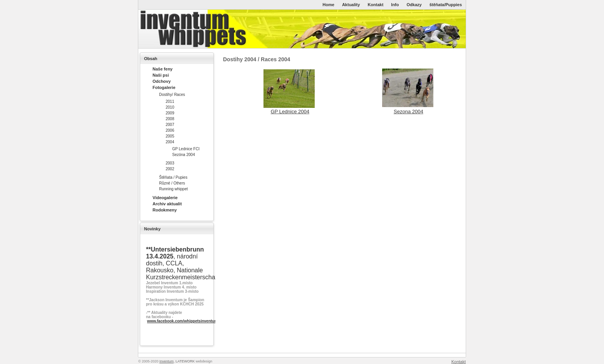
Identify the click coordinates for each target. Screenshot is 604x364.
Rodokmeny (165, 210)
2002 (170, 169)
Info (395, 5)
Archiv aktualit (167, 204)
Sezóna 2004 (184, 155)
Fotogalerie (164, 87)
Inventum (167, 361)
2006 (170, 130)
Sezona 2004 (409, 112)
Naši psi (161, 75)
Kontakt (375, 5)
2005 (170, 136)
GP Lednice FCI (186, 149)
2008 (170, 119)
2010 (170, 107)
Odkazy (414, 5)
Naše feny (163, 69)
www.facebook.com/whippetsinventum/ (183, 321)
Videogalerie (165, 198)
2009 (170, 113)
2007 (170, 125)
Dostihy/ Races (172, 95)
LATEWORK (185, 361)
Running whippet (174, 189)
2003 (170, 163)
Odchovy (162, 81)
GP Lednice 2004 (290, 112)
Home (328, 5)
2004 (170, 142)
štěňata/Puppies (446, 5)
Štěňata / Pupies (173, 177)
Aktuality (351, 5)
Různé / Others (172, 183)
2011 (170, 101)
